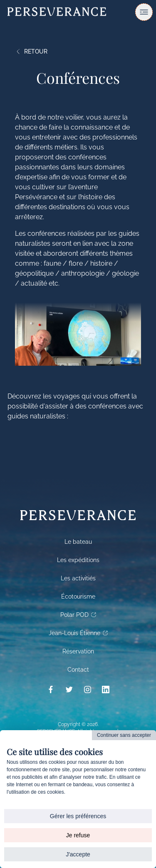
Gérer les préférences (78, 816)
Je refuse (78, 835)
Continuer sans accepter (124, 735)
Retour (31, 51)
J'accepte (78, 854)
